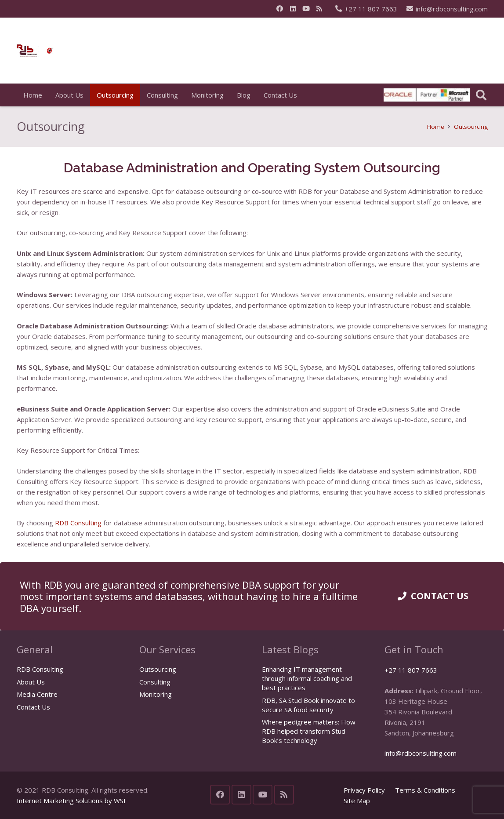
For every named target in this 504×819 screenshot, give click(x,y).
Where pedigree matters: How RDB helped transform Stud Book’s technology (309, 731)
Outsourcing (158, 669)
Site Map (357, 801)
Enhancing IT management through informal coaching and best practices (307, 678)
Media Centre (37, 694)
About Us (31, 682)
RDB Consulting (40, 669)
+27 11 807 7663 (411, 670)
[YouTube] (306, 9)
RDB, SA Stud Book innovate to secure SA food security (308, 705)
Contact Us (33, 707)
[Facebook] (280, 9)
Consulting (155, 682)
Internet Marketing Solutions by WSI (71, 801)
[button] (481, 95)
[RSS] (319, 9)
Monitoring (156, 694)
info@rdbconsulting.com (421, 753)
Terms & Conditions (425, 790)
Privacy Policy (364, 790)
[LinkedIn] (293, 9)
